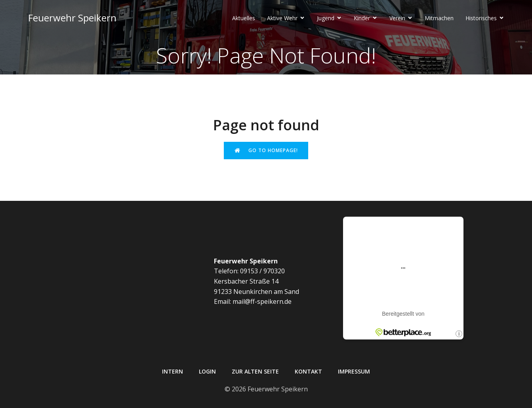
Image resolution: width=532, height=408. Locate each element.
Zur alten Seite (255, 371)
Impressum (354, 371)
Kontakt (308, 371)
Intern (173, 371)
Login (207, 371)
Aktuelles (244, 18)
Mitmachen (439, 18)
